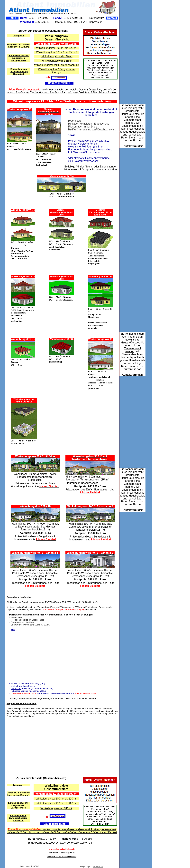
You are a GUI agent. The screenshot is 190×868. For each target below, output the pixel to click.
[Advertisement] (77, 419)
